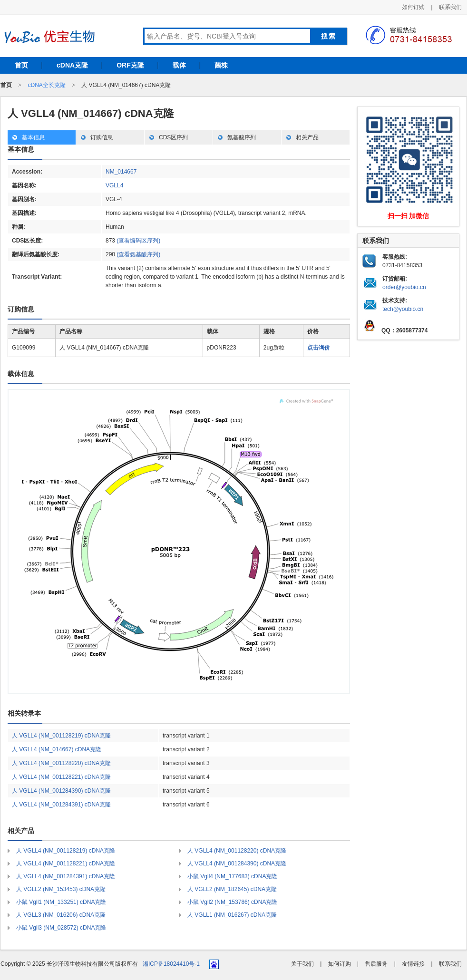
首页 (21, 65)
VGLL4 (114, 185)
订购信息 (102, 137)
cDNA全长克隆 (46, 85)
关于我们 (302, 964)
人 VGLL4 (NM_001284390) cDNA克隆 (61, 791)
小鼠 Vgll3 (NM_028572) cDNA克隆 (61, 928)
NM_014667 (121, 172)
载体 (179, 65)
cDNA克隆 (72, 65)
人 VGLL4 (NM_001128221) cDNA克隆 (61, 777)
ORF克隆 (130, 65)
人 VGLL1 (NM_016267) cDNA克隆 (232, 915)
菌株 (221, 65)
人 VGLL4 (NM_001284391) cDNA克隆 (61, 805)
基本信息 (33, 137)
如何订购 (413, 7)
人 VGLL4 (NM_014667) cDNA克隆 (57, 749)
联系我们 (450, 7)
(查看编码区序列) (138, 241)
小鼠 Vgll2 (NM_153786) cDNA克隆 (232, 902)
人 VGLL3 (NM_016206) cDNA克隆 (61, 915)
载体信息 (21, 374)
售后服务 (376, 964)
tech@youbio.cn (403, 309)
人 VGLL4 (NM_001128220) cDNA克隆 (61, 763)
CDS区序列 (173, 137)
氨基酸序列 (242, 137)
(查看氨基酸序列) (138, 254)
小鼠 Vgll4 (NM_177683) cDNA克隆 (232, 876)
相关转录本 (24, 713)
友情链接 (413, 964)
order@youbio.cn (404, 287)
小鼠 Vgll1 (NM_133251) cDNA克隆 (61, 902)
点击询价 (319, 348)
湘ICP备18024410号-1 (171, 964)
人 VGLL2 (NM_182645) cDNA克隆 (232, 889)
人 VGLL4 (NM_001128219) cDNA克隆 (61, 736)
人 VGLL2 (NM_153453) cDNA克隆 (61, 889)
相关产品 (307, 137)
